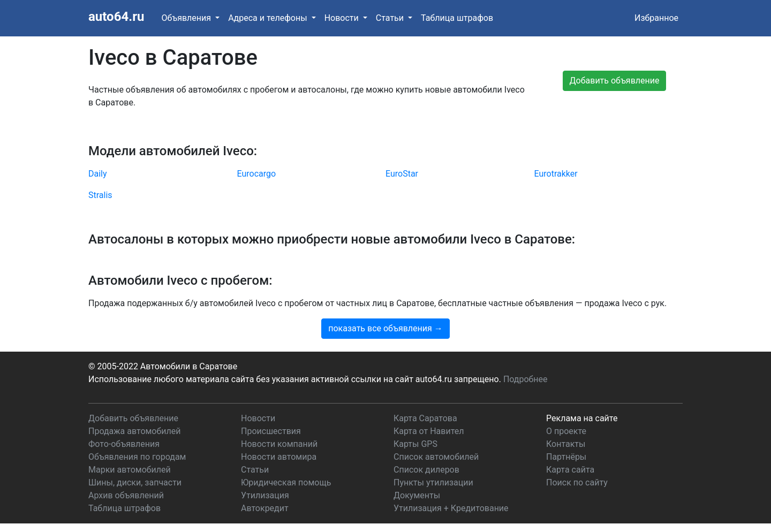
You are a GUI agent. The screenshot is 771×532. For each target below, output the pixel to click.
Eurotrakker (556, 174)
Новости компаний (279, 444)
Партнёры (566, 457)
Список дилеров (426, 470)
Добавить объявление (133, 418)
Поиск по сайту (577, 482)
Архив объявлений (126, 495)
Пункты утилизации (433, 482)
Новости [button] (343, 18)
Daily (98, 174)
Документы (417, 495)
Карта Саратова (425, 418)
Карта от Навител (429, 431)
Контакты (566, 444)
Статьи (255, 470)
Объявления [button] (187, 18)
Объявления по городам (137, 457)
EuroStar (402, 174)
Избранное (656, 18)
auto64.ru (116, 17)
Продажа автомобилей (134, 431)
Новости (258, 418)
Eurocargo (257, 174)
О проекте (566, 431)
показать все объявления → (385, 328)
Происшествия (271, 431)
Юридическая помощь (286, 482)
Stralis (100, 195)
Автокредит (265, 508)
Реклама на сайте (582, 418)
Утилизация (265, 495)
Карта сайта (570, 470)
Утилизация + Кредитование (451, 508)
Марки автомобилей (130, 470)
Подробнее (526, 379)
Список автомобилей (436, 457)
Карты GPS (415, 444)
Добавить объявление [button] (615, 81)
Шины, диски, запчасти (135, 482)
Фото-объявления (124, 444)
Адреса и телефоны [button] (269, 18)
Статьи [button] (391, 18)
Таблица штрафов (457, 18)
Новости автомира (279, 457)
